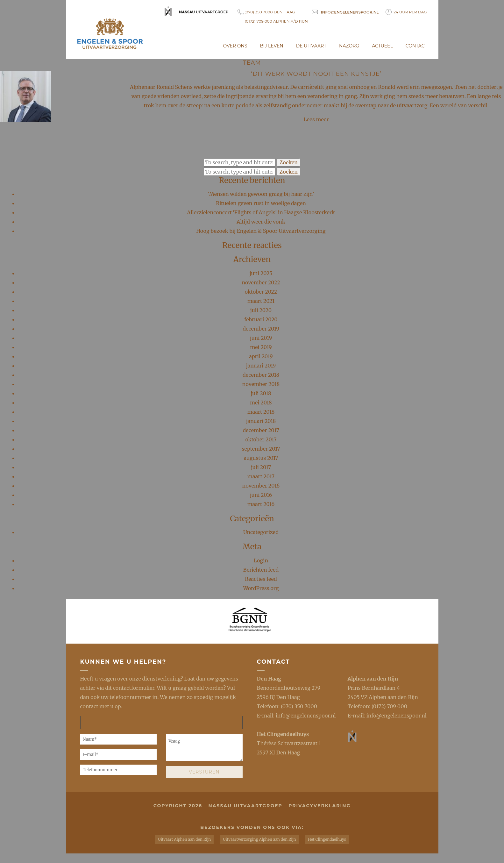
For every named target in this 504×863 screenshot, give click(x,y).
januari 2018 (261, 421)
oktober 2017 (261, 439)
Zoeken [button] (289, 162)
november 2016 (261, 486)
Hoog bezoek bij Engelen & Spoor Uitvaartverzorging (261, 231)
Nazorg (349, 46)
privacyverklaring (319, 806)
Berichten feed (261, 570)
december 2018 (261, 375)
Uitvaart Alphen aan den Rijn (184, 839)
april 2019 (261, 356)
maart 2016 (261, 504)
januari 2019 (261, 366)
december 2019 (261, 329)
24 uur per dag (406, 12)
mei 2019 (261, 347)
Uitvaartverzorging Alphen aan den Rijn (259, 839)
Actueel (382, 46)
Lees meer (316, 119)
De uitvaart (311, 46)
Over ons (235, 46)
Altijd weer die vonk (261, 222)
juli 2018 (261, 393)
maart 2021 (261, 301)
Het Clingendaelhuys (283, 734)
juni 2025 (261, 273)
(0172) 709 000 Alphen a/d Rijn (276, 21)
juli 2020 (261, 310)
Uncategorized (261, 532)
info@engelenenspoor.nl (306, 716)
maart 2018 (261, 412)
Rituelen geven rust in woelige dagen (261, 203)
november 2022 (261, 282)
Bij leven (271, 46)
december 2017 (261, 430)
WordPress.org (261, 588)
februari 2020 (261, 319)
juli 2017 (261, 467)
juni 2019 (261, 338)
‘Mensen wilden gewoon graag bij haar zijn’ (261, 194)
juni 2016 (261, 495)
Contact (416, 46)
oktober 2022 (261, 292)
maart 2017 (261, 476)
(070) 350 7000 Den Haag (266, 12)
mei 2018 (261, 403)
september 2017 (261, 449)
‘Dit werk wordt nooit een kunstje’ (316, 74)
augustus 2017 (261, 458)
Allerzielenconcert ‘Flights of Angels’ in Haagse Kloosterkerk (261, 212)
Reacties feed (261, 579)
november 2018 (261, 384)
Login (261, 560)
